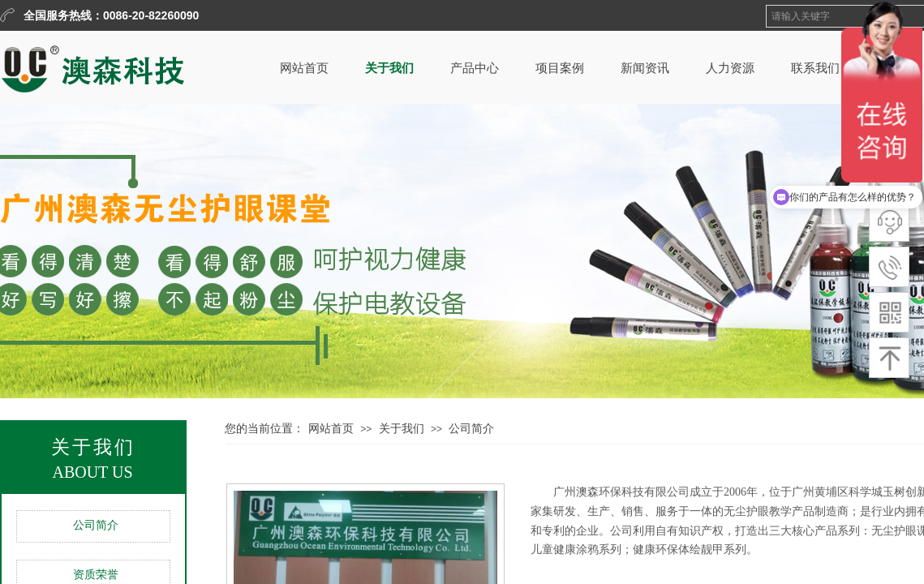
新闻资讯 (645, 68)
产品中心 (475, 68)
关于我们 (389, 68)
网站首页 (304, 68)
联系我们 (815, 68)
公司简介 (96, 525)
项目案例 (560, 68)
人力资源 (730, 68)
